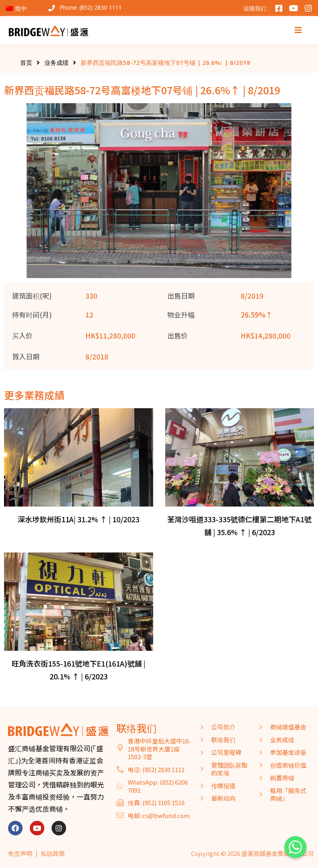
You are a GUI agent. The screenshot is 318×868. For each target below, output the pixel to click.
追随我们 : (256, 8)
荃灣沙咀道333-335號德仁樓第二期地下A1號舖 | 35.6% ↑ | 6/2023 (239, 525)
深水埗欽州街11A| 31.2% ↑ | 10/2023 (79, 519)
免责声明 (20, 853)
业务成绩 (56, 62)
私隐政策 (53, 853)
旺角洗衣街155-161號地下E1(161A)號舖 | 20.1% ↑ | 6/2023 (79, 670)
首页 (26, 62)
